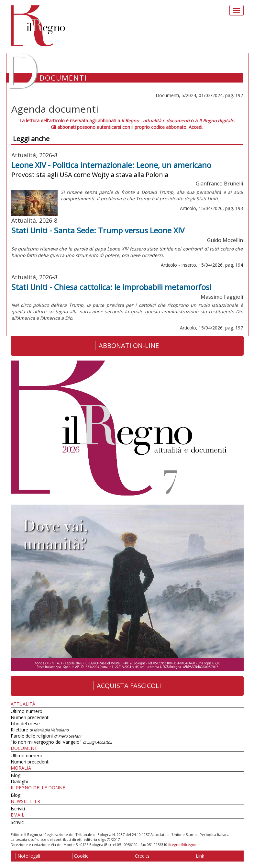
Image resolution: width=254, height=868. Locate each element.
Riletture (40, 730)
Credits (141, 856)
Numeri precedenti (30, 717)
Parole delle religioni (46, 736)
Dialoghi (19, 781)
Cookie (80, 856)
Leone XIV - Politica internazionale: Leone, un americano (111, 165)
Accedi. (196, 127)
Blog (16, 775)
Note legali (28, 856)
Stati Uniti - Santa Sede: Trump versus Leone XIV (98, 230)
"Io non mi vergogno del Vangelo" (61, 742)
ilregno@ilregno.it (184, 845)
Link (199, 856)
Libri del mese (25, 723)
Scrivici (18, 822)
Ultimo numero (27, 711)
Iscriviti (18, 809)
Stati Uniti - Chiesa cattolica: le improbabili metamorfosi (111, 287)
